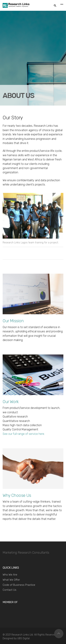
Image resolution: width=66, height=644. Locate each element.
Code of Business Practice (19, 585)
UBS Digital (23, 638)
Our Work (11, 402)
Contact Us (10, 590)
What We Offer (11, 580)
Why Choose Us (17, 495)
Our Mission (13, 321)
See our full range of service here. (24, 434)
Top (59, 634)
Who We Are (10, 575)
